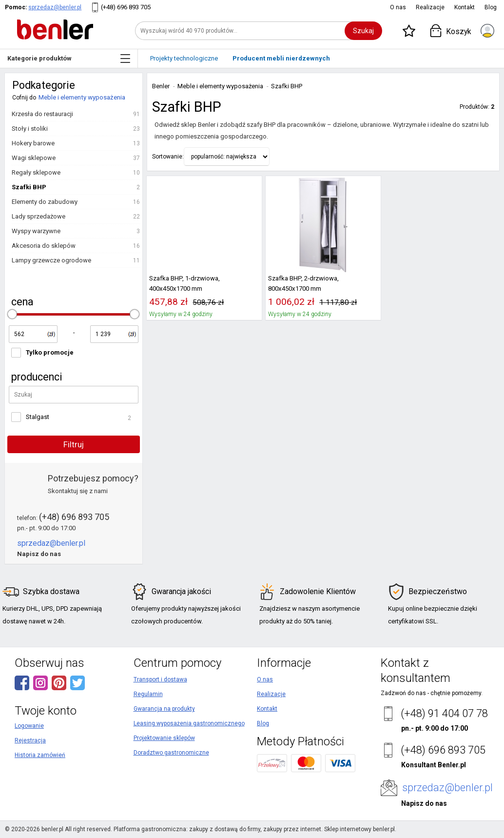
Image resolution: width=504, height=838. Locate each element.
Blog (491, 7)
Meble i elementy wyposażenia (82, 97)
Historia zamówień (40, 755)
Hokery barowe (33, 143)
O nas (398, 7)
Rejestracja (30, 740)
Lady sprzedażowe (39, 216)
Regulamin (148, 694)
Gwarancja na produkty (164, 709)
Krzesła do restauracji (42, 114)
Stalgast (38, 417)
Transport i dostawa (160, 679)
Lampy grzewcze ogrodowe (51, 260)
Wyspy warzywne (36, 231)
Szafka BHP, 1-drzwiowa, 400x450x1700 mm (184, 283)
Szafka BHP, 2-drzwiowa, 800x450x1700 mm (303, 283)
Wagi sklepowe (34, 158)
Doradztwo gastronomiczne (171, 753)
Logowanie (29, 726)
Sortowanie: (168, 157)
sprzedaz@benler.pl (55, 7)
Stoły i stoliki (30, 129)
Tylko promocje (50, 352)
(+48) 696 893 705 (126, 7)
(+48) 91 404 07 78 (444, 713)
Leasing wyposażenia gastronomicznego (189, 723)
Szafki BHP (29, 187)
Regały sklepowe (36, 172)
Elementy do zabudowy (45, 202)
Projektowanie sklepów (164, 738)
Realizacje (430, 7)
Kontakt (465, 7)
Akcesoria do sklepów (44, 246)
